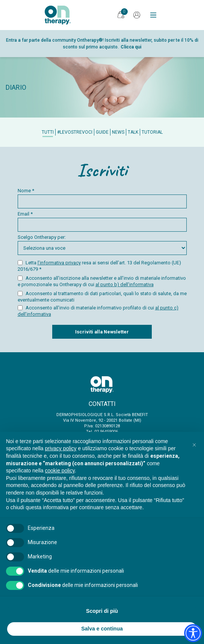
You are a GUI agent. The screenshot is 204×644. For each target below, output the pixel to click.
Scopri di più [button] (102, 611)
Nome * (102, 198)
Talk (133, 132)
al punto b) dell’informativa (125, 284)
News (118, 132)
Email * (102, 221)
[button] (194, 444)
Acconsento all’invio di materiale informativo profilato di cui (98, 311)
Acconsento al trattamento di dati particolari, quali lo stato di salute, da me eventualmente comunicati (102, 297)
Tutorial (152, 132)
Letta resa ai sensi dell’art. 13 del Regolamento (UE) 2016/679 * (99, 266)
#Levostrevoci (75, 132)
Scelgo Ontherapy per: (102, 245)
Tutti (48, 132)
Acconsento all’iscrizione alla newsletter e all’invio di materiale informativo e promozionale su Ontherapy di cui (102, 281)
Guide (102, 132)
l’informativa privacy (59, 263)
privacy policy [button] (61, 448)
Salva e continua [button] (102, 629)
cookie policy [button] (60, 471)
